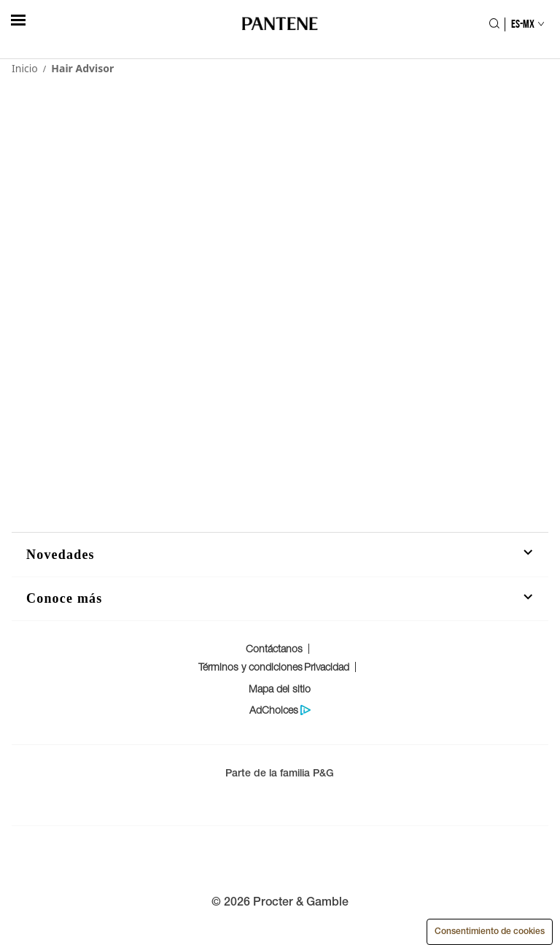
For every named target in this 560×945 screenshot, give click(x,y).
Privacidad (327, 667)
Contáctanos (274, 648)
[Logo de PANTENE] (280, 24)
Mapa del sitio (280, 688)
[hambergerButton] (18, 20)
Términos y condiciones (250, 667)
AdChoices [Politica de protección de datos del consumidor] (274, 710)
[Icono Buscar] (494, 25)
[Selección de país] (521, 24)
